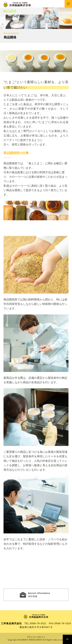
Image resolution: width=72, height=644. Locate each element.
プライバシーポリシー (36, 637)
